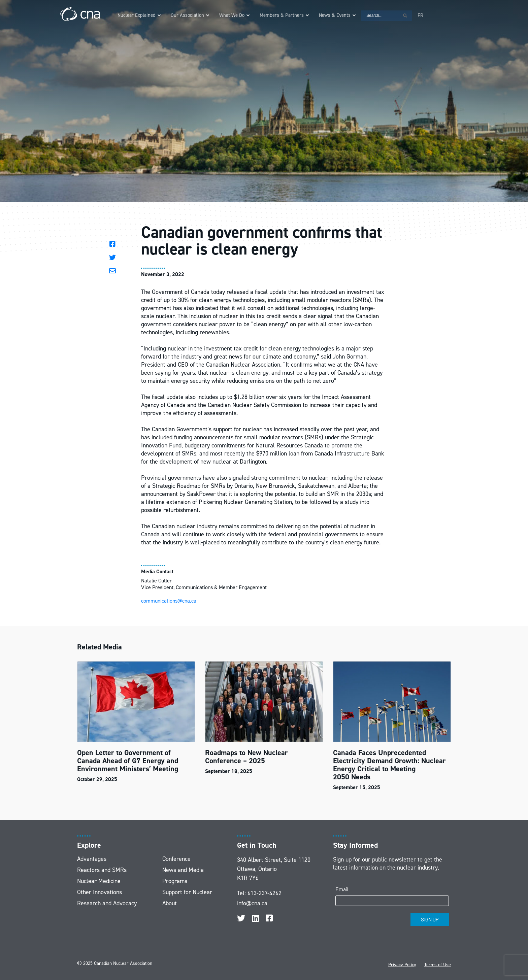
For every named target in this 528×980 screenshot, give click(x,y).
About (170, 903)
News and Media (183, 870)
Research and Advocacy (107, 903)
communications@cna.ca (169, 601)
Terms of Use (438, 965)
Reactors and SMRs (102, 870)
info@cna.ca (252, 903)
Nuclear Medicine (99, 881)
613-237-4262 (265, 893)
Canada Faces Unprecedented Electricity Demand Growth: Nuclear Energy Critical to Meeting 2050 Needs (389, 765)
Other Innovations (100, 892)
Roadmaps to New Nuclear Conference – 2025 (246, 757)
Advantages (92, 859)
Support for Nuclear (187, 892)
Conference (176, 859)
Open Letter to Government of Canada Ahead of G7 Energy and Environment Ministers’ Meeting (128, 761)
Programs (175, 881)
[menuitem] (420, 15)
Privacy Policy (402, 965)
